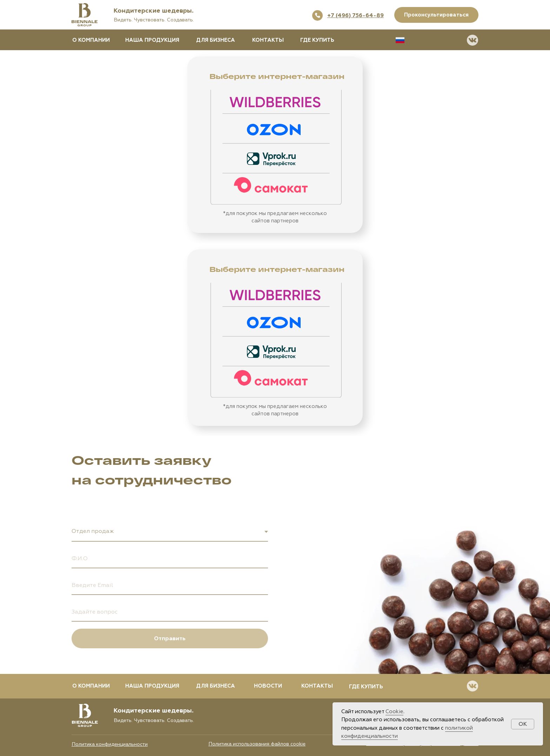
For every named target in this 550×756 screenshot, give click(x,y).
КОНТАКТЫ (268, 40)
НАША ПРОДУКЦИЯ (152, 40)
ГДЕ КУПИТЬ (317, 40)
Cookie (394, 712)
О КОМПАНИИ (91, 40)
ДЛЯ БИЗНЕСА (216, 40)
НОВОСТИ (268, 686)
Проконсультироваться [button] (436, 15)
